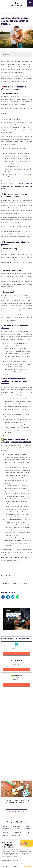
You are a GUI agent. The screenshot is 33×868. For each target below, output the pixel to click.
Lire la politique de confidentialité (10, 860)
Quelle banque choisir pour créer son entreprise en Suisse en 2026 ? (17, 801)
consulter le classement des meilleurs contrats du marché (16, 186)
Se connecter (5, 583)
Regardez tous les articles (16, 811)
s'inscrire (15, 583)
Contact (29, 833)
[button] (17, 4)
